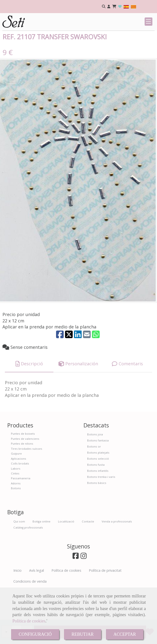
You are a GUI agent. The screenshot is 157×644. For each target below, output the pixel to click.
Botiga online (41, 552)
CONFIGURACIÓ (35, 634)
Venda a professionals (117, 552)
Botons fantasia (98, 471)
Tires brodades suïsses (27, 479)
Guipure (16, 484)
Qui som (19, 552)
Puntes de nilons (22, 474)
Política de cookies (29, 621)
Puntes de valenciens (25, 469)
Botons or (94, 477)
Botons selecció (98, 489)
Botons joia (95, 465)
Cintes (15, 504)
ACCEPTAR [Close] (125, 634)
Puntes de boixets (23, 464)
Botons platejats (98, 483)
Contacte (88, 552)
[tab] (29, 394)
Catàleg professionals (28, 558)
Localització (66, 552)
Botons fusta (96, 495)
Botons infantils (98, 501)
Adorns (16, 514)
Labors (16, 499)
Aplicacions (19, 489)
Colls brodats (20, 494)
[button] (109, 7)
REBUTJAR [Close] (83, 634)
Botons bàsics (97, 513)
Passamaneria (21, 509)
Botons (16, 519)
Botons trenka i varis (101, 507)
